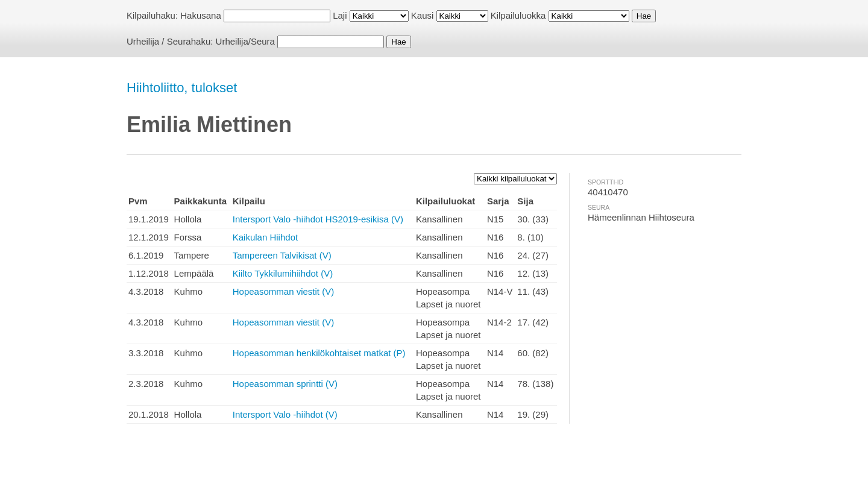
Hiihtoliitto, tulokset (182, 88)
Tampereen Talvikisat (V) (282, 255)
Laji (340, 15)
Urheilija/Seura (245, 41)
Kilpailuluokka (518, 15)
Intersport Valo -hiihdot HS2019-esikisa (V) (318, 219)
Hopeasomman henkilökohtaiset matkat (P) (319, 353)
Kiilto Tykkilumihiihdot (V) (283, 273)
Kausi (423, 15)
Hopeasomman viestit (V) (283, 291)
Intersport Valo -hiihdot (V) (285, 414)
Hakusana (201, 15)
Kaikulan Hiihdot (265, 237)
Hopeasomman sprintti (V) (285, 384)
